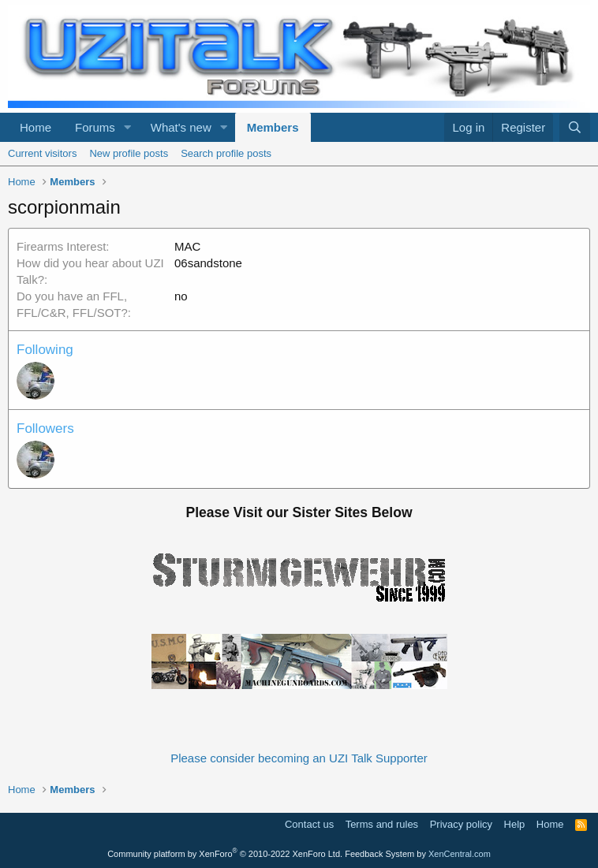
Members (273, 127)
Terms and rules (382, 824)
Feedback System (379, 854)
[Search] (575, 127)
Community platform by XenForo (225, 854)
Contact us (309, 824)
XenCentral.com (460, 854)
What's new (181, 127)
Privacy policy (461, 824)
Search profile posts (226, 153)
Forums (95, 127)
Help (515, 824)
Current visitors (42, 153)
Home (36, 127)
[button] (128, 127)
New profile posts (129, 153)
